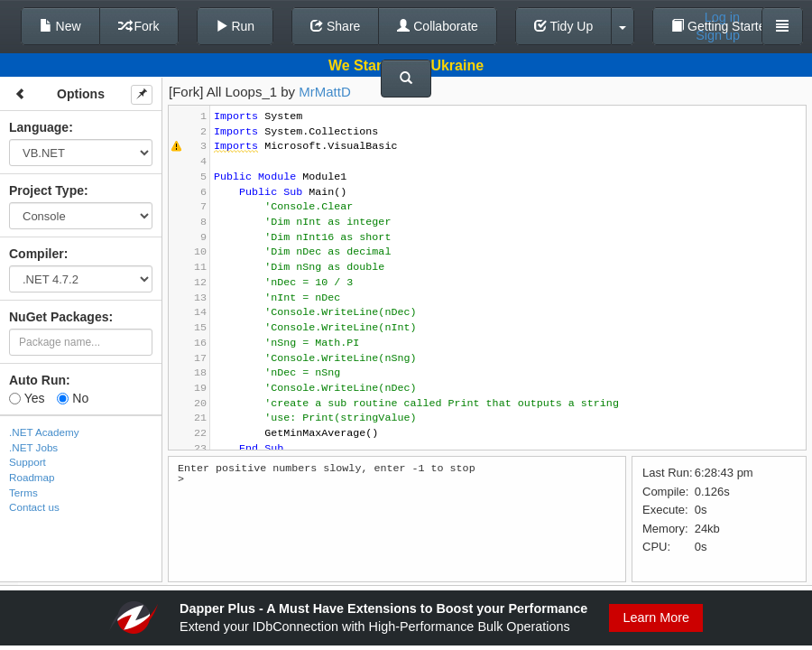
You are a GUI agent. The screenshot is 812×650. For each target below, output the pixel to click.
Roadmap (32, 477)
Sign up (718, 35)
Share (335, 26)
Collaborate (438, 26)
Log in (722, 17)
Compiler (37, 254)
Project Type (46, 190)
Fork (139, 26)
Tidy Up (563, 26)
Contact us (34, 507)
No (73, 398)
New (60, 26)
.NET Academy (44, 432)
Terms (23, 492)
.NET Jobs (33, 447)
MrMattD (325, 92)
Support (28, 462)
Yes (27, 398)
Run (235, 26)
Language (39, 127)
